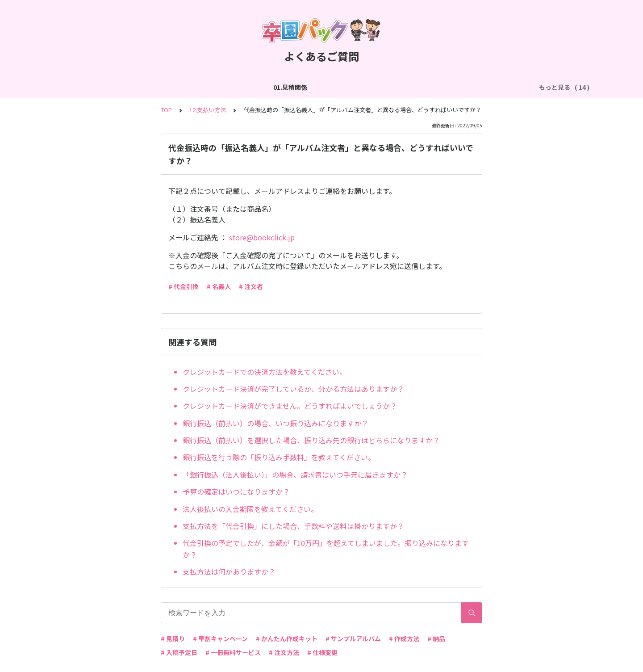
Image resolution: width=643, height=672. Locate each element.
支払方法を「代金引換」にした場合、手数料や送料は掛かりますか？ (293, 526)
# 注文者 (251, 286)
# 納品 (436, 638)
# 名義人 (219, 286)
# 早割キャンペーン (220, 638)
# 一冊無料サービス (233, 652)
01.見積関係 (79, 87)
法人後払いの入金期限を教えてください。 (250, 509)
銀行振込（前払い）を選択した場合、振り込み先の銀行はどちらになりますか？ (311, 440)
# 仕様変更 (322, 652)
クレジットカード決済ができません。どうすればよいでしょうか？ (290, 406)
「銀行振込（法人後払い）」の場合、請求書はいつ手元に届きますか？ (295, 475)
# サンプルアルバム (353, 638)
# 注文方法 (284, 652)
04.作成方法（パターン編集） (319, 87)
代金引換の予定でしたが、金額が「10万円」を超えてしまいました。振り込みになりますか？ (326, 549)
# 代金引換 (184, 286)
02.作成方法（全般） (138, 87)
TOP (166, 110)
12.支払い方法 (208, 110)
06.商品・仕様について (489, 87)
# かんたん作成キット (287, 638)
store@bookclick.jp (262, 237)
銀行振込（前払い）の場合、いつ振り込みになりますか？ (276, 423)
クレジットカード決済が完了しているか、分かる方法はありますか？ (293, 389)
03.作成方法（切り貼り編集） (222, 87)
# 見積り (173, 638)
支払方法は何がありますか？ (229, 571)
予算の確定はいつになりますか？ (236, 491)
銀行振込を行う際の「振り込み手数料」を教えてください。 (279, 457)
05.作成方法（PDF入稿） (408, 87)
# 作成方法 (404, 638)
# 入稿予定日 (179, 652)
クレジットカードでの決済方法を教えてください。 (265, 372)
